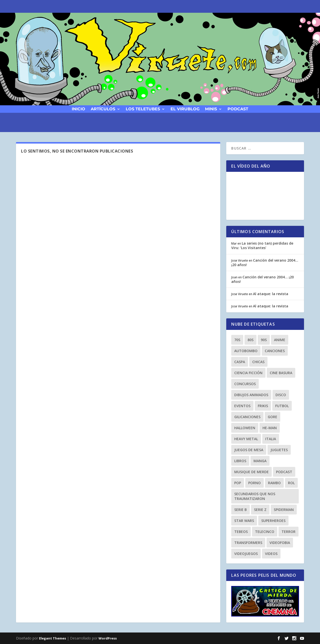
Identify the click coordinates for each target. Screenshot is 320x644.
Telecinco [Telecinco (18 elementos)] (265, 532)
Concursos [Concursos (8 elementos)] (245, 384)
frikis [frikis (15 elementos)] (263, 406)
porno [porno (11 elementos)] (254, 483)
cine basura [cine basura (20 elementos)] (281, 373)
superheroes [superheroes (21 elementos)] (273, 521)
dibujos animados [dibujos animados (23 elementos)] (251, 395)
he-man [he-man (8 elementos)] (270, 428)
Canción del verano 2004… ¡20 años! (265, 262)
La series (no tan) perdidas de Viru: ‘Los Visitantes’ (262, 245)
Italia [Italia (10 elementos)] (271, 439)
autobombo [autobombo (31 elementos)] (246, 351)
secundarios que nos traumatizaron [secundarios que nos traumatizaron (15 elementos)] (255, 496)
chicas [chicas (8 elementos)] (258, 362)
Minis (211, 109)
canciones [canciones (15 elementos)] (275, 351)
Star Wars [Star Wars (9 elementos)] (244, 521)
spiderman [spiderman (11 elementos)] (284, 510)
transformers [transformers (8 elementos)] (248, 543)
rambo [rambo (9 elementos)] (274, 483)
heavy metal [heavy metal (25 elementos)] (246, 439)
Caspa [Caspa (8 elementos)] (240, 362)
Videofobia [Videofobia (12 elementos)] (280, 543)
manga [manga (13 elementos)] (260, 461)
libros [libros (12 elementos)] (240, 461)
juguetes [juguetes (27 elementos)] (279, 450)
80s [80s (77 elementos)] (250, 340)
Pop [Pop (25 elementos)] (238, 483)
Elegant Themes (52, 638)
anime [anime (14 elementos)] (280, 340)
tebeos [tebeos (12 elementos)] (241, 532)
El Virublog (185, 109)
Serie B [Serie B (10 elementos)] (240, 510)
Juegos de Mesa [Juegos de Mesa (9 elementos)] (249, 450)
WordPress (108, 638)
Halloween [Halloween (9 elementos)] (245, 428)
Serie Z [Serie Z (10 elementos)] (260, 510)
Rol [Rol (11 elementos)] (291, 483)
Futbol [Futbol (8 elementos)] (282, 406)
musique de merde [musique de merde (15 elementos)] (251, 472)
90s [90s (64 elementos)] (264, 340)
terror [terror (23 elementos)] (288, 532)
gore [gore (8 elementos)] (272, 417)
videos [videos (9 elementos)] (271, 554)
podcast (238, 109)
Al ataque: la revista (271, 294)
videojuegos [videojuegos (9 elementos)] (246, 554)
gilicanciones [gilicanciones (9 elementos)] (247, 417)
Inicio (78, 109)
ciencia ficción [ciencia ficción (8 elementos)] (248, 373)
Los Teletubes (143, 109)
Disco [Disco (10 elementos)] (281, 395)
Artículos (103, 109)
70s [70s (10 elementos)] (237, 340)
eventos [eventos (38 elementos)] (242, 406)
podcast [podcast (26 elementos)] (284, 472)
